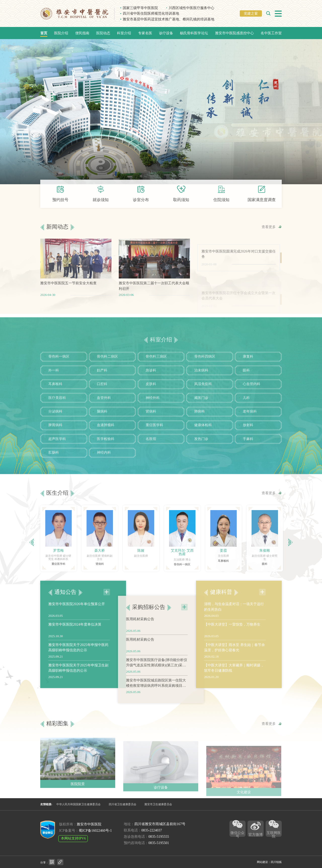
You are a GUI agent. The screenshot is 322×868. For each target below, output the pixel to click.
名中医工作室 (271, 33)
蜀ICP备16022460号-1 (95, 831)
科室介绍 (124, 33)
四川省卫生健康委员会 (123, 804)
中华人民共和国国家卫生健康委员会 (78, 804)
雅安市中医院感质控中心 (234, 33)
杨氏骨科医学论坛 (194, 33)
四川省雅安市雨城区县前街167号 (160, 824)
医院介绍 (61, 33)
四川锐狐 (276, 862)
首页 (44, 33)
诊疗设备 (166, 33)
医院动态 (103, 33)
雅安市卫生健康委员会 (158, 804)
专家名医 (145, 33)
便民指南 (82, 33)
